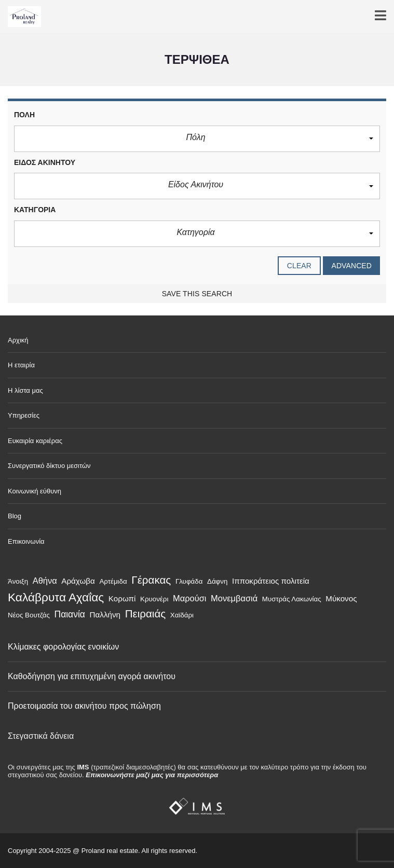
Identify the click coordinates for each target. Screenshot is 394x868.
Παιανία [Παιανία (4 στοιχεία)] (70, 614)
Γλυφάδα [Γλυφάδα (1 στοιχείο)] (189, 581)
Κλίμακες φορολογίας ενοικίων (63, 647)
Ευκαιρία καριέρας (35, 441)
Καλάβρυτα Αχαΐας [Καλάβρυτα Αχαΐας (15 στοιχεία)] (56, 597)
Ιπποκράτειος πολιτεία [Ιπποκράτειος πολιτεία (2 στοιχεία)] (271, 581)
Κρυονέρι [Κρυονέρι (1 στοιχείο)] (154, 599)
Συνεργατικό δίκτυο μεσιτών (49, 466)
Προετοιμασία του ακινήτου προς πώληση (84, 706)
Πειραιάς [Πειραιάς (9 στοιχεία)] (146, 614)
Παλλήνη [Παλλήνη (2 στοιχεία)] (105, 615)
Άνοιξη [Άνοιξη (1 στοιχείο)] (18, 581)
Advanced (351, 266)
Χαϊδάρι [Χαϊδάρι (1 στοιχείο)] (182, 615)
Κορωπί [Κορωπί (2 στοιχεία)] (122, 598)
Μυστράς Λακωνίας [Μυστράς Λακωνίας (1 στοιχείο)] (292, 599)
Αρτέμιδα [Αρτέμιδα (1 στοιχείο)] (113, 581)
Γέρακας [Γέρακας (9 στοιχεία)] (151, 580)
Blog (15, 516)
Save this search (197, 294)
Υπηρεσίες (24, 415)
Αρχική (18, 340)
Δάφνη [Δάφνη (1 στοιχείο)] (217, 581)
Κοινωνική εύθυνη (35, 491)
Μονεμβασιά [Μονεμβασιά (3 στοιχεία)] (234, 598)
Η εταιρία (21, 365)
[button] (197, 139)
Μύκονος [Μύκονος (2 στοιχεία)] (341, 598)
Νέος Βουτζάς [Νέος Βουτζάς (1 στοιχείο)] (29, 615)
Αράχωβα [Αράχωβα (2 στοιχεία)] (78, 581)
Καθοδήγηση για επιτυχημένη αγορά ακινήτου (92, 676)
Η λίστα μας (25, 390)
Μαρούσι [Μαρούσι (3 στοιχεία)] (189, 598)
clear (299, 266)
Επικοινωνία (26, 541)
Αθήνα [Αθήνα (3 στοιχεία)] (45, 581)
